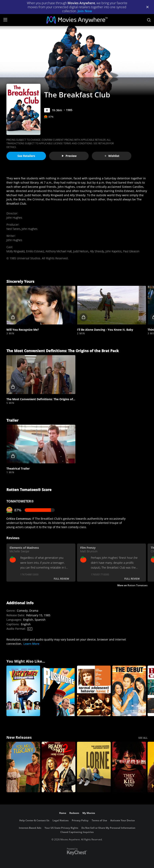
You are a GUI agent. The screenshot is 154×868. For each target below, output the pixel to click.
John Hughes (14, 218)
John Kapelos (113, 251)
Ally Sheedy (97, 251)
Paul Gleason (131, 251)
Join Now (85, 11)
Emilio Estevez (35, 251)
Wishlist (112, 156)
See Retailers (26, 156)
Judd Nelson (81, 251)
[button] (41, 305)
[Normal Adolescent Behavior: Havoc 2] (94, 691)
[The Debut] (129, 691)
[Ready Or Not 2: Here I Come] (59, 767)
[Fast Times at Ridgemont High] (23, 691)
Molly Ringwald (15, 251)
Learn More (31, 644)
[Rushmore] (59, 691)
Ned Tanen (13, 229)
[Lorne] (94, 767)
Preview (69, 156)
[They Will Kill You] (129, 767)
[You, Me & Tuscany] (23, 767)
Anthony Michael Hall (59, 251)
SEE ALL (143, 738)
